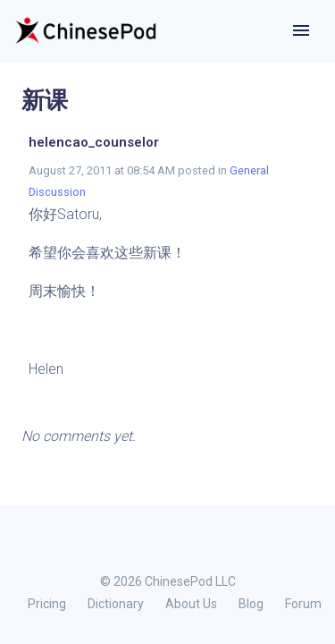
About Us (191, 604)
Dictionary (116, 604)
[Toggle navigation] (301, 30)
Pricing (47, 604)
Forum (303, 604)
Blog (251, 604)
